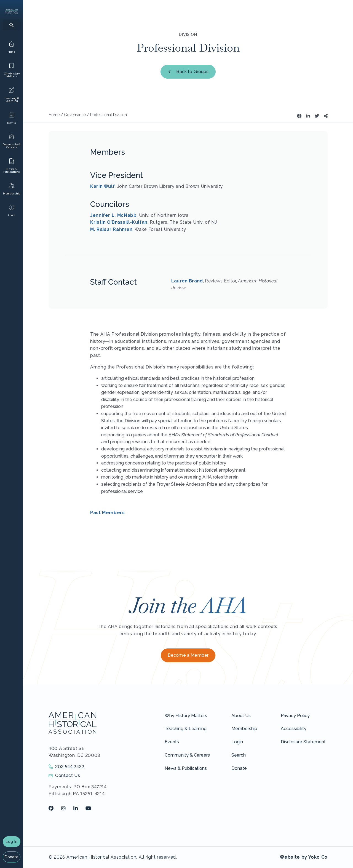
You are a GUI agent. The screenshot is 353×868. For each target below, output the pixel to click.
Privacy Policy (295, 716)
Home (54, 115)
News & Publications (186, 768)
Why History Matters (186, 716)
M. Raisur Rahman (111, 229)
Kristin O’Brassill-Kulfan (119, 222)
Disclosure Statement (303, 742)
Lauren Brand (187, 281)
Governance (75, 115)
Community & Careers (187, 755)
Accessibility (294, 729)
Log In (12, 842)
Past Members (108, 513)
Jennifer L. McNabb (113, 215)
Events (172, 742)
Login (237, 742)
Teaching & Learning (186, 729)
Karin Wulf (102, 186)
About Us (241, 716)
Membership (244, 729)
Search (239, 755)
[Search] (12, 25)
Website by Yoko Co (304, 857)
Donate (12, 857)
